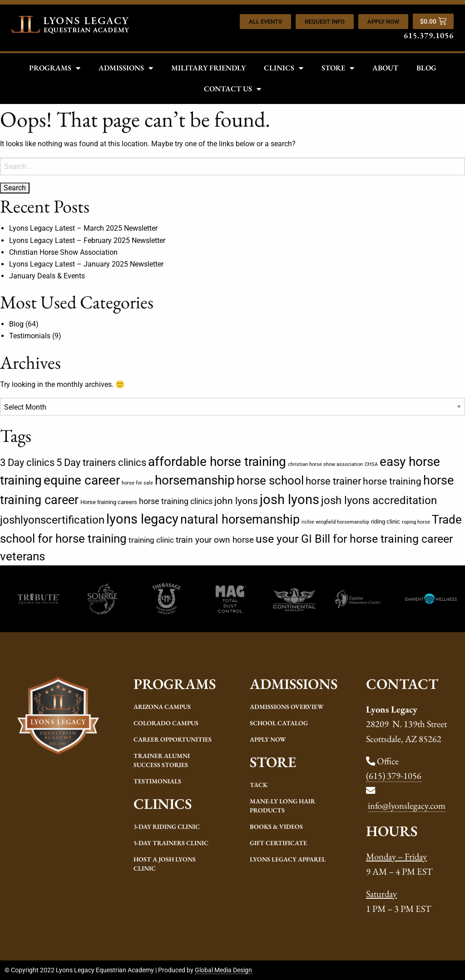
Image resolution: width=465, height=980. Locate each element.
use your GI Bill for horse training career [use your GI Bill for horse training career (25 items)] (354, 539)
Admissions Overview (287, 707)
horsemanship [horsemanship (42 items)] (195, 480)
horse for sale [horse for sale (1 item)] (137, 483)
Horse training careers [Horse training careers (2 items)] (109, 502)
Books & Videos (276, 827)
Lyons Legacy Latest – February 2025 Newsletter (87, 240)
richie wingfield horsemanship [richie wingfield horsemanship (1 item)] (335, 522)
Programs (55, 68)
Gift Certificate (278, 843)
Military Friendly (208, 68)
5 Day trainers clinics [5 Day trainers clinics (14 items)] (101, 463)
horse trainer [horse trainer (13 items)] (333, 481)
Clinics (284, 68)
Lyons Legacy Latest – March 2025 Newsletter (83, 228)
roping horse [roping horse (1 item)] (416, 522)
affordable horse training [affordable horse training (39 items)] (217, 462)
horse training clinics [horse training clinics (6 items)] (176, 501)
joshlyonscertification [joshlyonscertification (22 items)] (52, 520)
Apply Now (268, 739)
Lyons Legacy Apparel (288, 859)
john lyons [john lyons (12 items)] (236, 501)
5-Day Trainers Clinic (171, 843)
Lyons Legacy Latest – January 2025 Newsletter (86, 264)
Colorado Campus (166, 723)
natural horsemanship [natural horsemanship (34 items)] (240, 520)
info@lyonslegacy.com (407, 805)
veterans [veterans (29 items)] (22, 556)
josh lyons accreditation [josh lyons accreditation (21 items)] (379, 500)
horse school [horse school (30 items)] (270, 480)
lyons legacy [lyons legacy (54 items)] (142, 519)
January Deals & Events (47, 276)
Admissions (126, 68)
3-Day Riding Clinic (167, 827)
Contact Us (232, 89)
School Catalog (279, 723)
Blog (426, 68)
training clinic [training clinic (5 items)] (151, 540)
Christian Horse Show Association (63, 252)
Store (338, 68)
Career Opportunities (173, 739)
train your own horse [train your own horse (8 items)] (215, 540)
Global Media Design (223, 970)
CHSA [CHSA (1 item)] (371, 464)
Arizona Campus (162, 707)
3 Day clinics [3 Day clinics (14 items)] (27, 463)
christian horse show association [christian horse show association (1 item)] (325, 464)
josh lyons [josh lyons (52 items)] (289, 500)
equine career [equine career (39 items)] (82, 480)
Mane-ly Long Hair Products (282, 806)
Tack (259, 785)
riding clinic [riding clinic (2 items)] (386, 522)
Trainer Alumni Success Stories (162, 760)
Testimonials (30, 336)
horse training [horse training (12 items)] (392, 481)
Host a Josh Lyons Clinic (165, 864)
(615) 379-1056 (394, 775)
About (385, 68)
